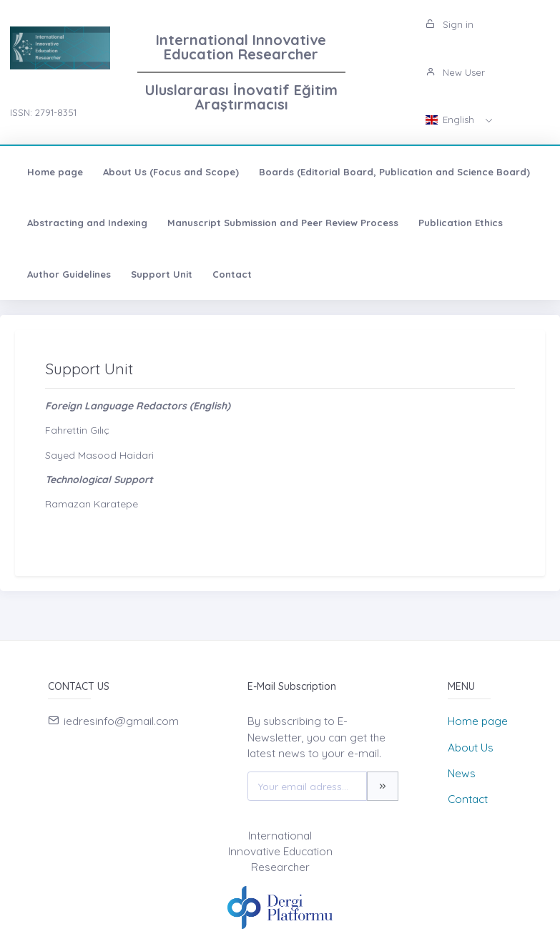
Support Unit (162, 274)
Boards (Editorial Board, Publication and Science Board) (394, 172)
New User (455, 72)
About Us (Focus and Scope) (171, 172)
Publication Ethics (461, 223)
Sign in (450, 24)
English (451, 120)
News (462, 773)
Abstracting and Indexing (87, 223)
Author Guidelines (69, 274)
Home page (55, 172)
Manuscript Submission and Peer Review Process (283, 223)
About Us (471, 748)
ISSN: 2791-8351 (43, 112)
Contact (232, 274)
